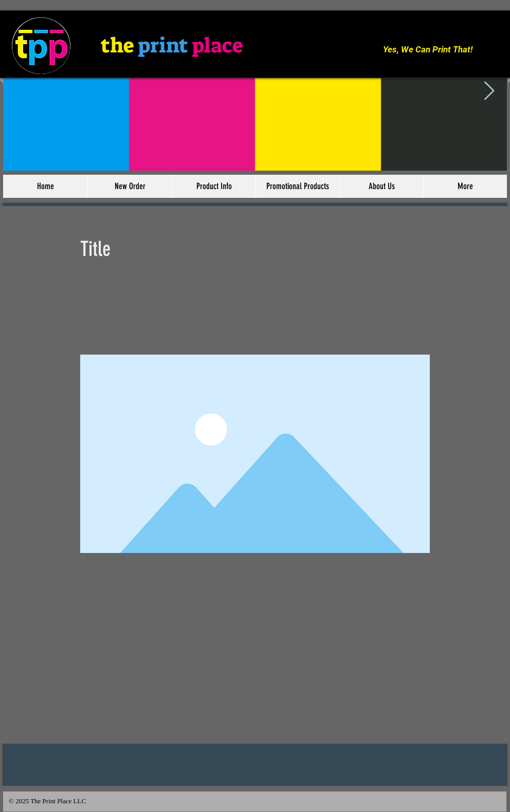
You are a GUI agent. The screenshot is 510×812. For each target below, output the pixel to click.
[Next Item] (489, 91)
